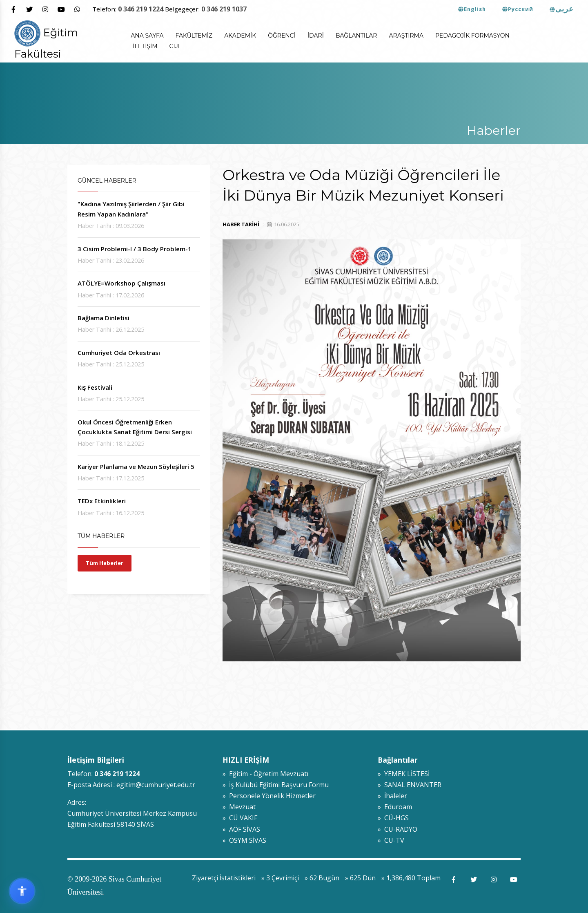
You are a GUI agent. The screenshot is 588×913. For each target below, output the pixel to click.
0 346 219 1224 (141, 9)
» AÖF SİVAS (241, 829)
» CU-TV (391, 840)
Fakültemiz (194, 36)
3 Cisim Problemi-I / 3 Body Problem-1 (135, 249)
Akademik (240, 36)
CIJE (176, 46)
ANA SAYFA (147, 36)
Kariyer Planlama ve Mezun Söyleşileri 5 (136, 467)
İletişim (145, 46)
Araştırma (406, 36)
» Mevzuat (239, 807)
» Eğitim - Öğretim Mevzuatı (265, 774)
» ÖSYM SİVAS (244, 840)
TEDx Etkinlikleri (102, 501)
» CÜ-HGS (393, 818)
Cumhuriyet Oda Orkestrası (119, 353)
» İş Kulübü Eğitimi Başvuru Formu (276, 785)
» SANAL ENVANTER (410, 785)
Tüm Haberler (105, 563)
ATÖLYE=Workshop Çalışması (121, 283)
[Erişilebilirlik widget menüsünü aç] (22, 891)
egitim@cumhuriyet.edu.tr (156, 785)
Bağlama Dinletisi (104, 318)
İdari (316, 36)
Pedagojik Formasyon (472, 36)
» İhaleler (392, 796)
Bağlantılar (356, 36)
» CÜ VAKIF (240, 818)
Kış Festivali (95, 387)
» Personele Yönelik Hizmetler (269, 796)
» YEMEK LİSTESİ (404, 774)
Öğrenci (282, 36)
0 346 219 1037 (224, 9)
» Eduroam (395, 807)
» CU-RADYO (398, 829)
